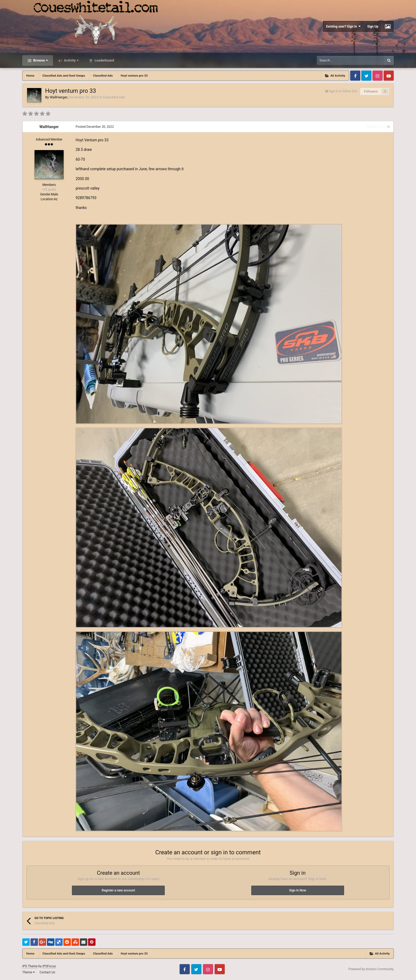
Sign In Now (298, 890)
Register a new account (118, 890)
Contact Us (47, 972)
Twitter (366, 76)
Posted (95, 127)
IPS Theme (30, 966)
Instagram (378, 76)
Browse (40, 60)
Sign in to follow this (343, 91)
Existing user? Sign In (343, 26)
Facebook (355, 76)
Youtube (389, 76)
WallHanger (58, 97)
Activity (71, 60)
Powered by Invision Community (371, 969)
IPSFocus (49, 966)
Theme (29, 972)
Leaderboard (104, 60)
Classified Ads (114, 97)
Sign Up (373, 27)
